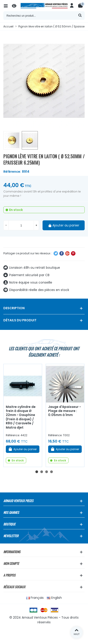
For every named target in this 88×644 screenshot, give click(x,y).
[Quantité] (21, 225)
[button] (37, 472)
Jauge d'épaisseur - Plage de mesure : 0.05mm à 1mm (65, 411)
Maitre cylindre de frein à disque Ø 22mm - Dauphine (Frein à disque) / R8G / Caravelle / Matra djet (21, 417)
